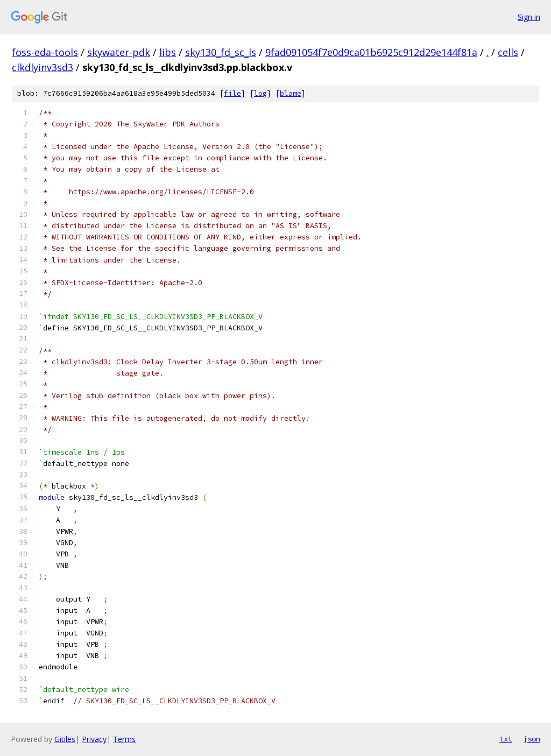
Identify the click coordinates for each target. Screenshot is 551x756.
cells (508, 52)
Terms (124, 739)
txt (506, 739)
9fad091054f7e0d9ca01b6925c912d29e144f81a (371, 52)
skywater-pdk (119, 52)
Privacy (94, 739)
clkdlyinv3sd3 (43, 67)
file (232, 93)
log (260, 93)
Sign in (529, 17)
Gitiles (65, 739)
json (532, 739)
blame (291, 93)
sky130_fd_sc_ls (221, 52)
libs (168, 52)
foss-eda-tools (45, 52)
